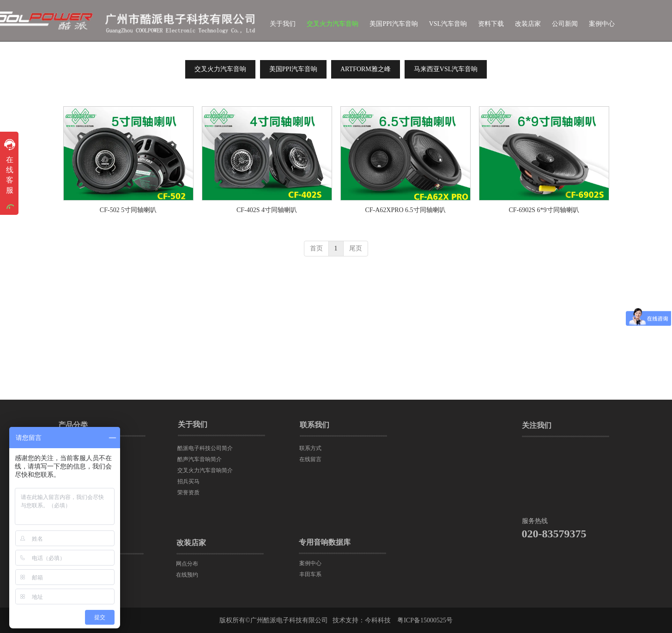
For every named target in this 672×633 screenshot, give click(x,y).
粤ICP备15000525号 (425, 620)
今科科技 (378, 620)
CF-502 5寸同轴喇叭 (128, 210)
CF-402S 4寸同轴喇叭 (267, 210)
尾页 (356, 248)
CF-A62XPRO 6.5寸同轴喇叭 (405, 210)
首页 (316, 248)
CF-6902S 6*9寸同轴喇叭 (544, 210)
